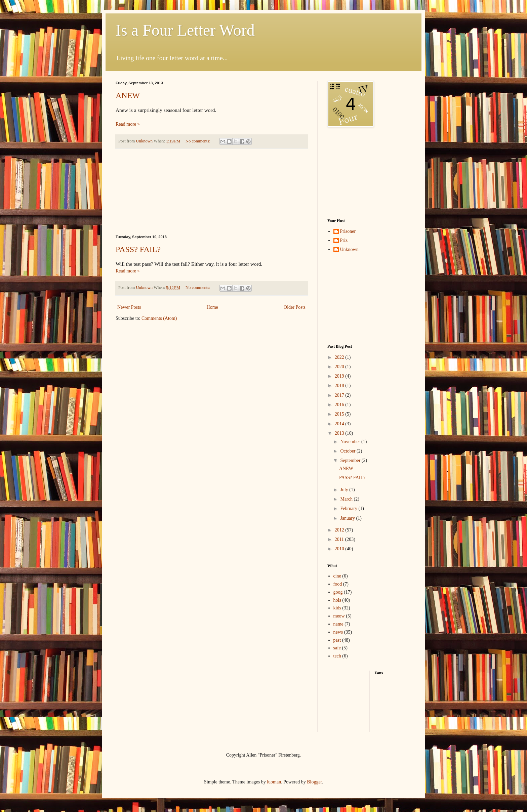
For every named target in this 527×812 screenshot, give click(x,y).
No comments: (198, 141)
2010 (340, 549)
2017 (340, 395)
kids (337, 608)
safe (337, 648)
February (349, 508)
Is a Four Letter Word (185, 30)
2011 (340, 539)
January (348, 518)
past (337, 640)
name (338, 624)
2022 (340, 357)
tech (337, 656)
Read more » (128, 124)
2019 (340, 376)
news (338, 632)
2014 (340, 424)
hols (337, 600)
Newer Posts (129, 307)
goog (338, 592)
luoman (274, 782)
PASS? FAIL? (138, 249)
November (351, 442)
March (347, 499)
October (348, 451)
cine (337, 576)
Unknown (349, 249)
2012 (340, 530)
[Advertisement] (211, 192)
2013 (340, 433)
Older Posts (295, 307)
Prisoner (348, 231)
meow (339, 616)
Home (212, 307)
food (338, 584)
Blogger (314, 782)
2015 (340, 414)
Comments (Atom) (159, 318)
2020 (340, 367)
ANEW (128, 95)
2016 (340, 405)
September (351, 460)
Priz (344, 240)
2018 (340, 386)
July (345, 490)
